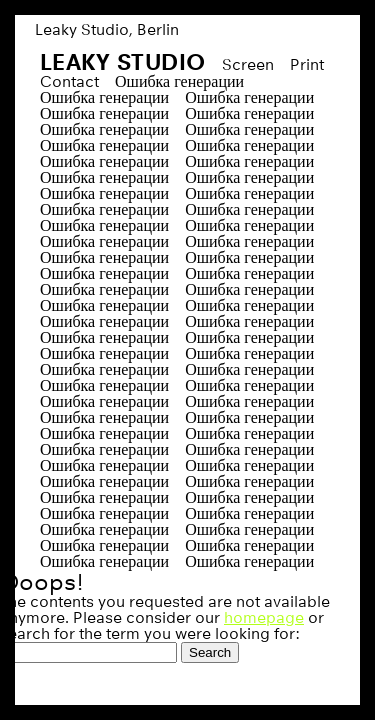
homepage (264, 617)
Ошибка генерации (179, 81)
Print (307, 64)
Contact (69, 81)
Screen (248, 64)
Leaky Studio (123, 61)
